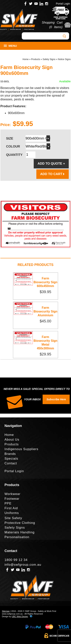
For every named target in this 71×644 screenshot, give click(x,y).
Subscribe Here (56, 399)
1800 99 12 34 (16, 560)
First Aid (11, 508)
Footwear (12, 499)
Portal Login (63, 4)
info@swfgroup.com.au (23, 565)
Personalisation (17, 537)
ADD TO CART (53, 174)
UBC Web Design (20, 616)
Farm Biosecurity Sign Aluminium (45, 311)
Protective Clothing (20, 523)
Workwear (12, 494)
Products (35, 59)
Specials (11, 459)
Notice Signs (64, 59)
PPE (8, 503)
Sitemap (6, 611)
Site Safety (13, 518)
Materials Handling (20, 532)
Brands (10, 454)
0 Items (56, 27)
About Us (12, 440)
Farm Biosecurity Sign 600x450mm (45, 282)
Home (26, 59)
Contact (11, 463)
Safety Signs (49, 59)
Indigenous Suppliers (21, 449)
